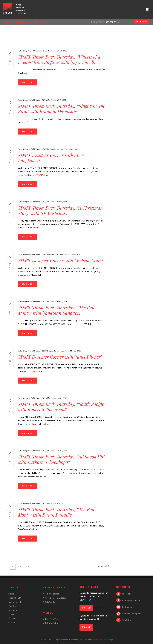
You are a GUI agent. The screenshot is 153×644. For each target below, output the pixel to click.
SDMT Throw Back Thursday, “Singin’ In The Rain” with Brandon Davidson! (62, 109)
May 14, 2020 (62, 451)
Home (10, 594)
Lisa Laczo (83, 640)
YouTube (126, 620)
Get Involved (14, 602)
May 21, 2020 (62, 398)
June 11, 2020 (62, 302)
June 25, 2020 (62, 202)
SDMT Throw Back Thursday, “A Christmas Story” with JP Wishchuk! (60, 211)
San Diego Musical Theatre (30, 51)
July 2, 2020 (75, 149)
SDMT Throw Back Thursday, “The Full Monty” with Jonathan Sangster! (56, 310)
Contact (11, 618)
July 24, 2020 (62, 51)
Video (48, 51)
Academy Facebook (131, 600)
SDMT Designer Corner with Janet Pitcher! (60, 357)
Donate (11, 622)
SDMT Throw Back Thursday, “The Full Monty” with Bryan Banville (56, 512)
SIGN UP (86, 608)
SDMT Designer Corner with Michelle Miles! (60, 260)
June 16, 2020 (76, 254)
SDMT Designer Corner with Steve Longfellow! (51, 158)
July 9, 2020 (61, 100)
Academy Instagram (132, 614)
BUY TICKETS (142, 22)
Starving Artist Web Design (102, 640)
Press (10, 614)
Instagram (127, 607)
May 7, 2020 (61, 503)
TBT (44, 51)
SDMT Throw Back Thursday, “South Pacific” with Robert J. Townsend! (62, 407)
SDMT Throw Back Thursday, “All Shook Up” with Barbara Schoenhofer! (61, 459)
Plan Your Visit (51, 619)
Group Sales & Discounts (56, 598)
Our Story (12, 606)
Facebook (127, 594)
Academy (12, 610)
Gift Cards (49, 602)
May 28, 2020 (76, 351)
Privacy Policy (51, 623)
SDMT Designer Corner (51, 149)
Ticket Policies (51, 594)
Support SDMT (15, 598)
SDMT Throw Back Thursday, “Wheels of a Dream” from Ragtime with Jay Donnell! (59, 59)
